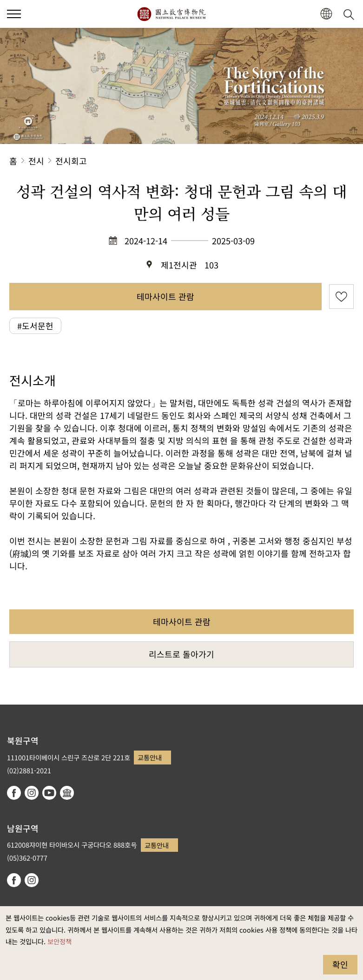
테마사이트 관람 (165, 296)
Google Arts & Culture (67, 793)
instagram (32, 793)
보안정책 (59, 941)
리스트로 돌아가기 (181, 654)
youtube (49, 793)
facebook (14, 793)
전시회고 (71, 161)
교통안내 (150, 757)
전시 (36, 161)
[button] (326, 14)
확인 (340, 964)
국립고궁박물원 (171, 14)
